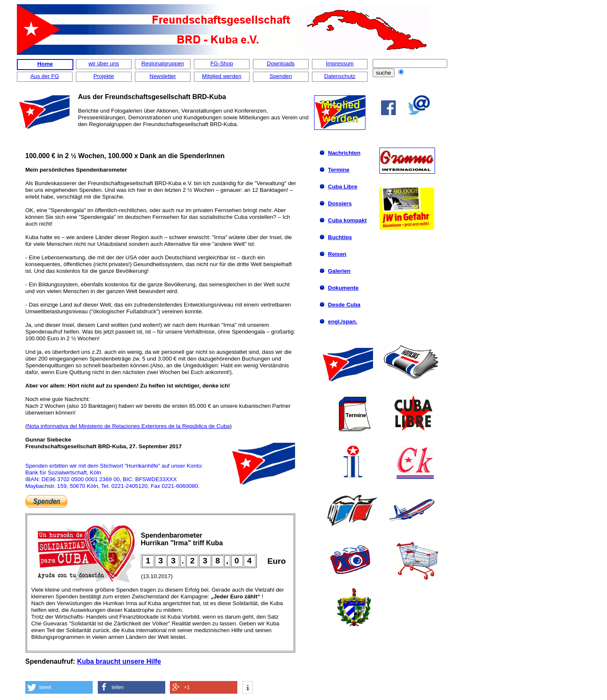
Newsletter (163, 76)
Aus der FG (45, 76)
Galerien (339, 271)
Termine (339, 170)
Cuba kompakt (347, 220)
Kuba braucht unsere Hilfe (119, 661)
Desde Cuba (344, 305)
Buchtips (340, 237)
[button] (59, 687)
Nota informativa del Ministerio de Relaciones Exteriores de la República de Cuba (128, 426)
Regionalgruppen (163, 63)
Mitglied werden (222, 76)
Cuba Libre (343, 187)
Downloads (281, 63)
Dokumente (343, 288)
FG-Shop (222, 63)
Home (45, 64)
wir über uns (104, 63)
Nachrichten (344, 153)
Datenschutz (340, 76)
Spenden (281, 76)
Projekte (104, 76)
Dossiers (340, 203)
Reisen (337, 254)
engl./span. (343, 322)
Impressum (340, 63)
